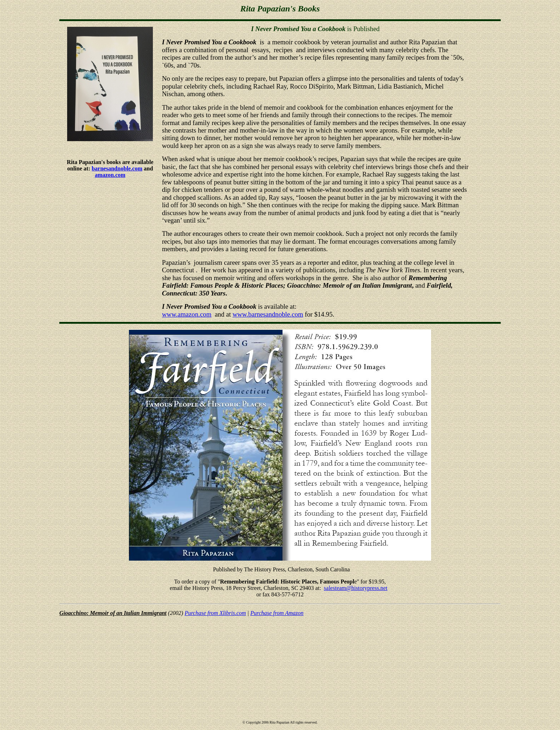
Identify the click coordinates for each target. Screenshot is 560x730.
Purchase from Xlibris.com (215, 613)
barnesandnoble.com (117, 168)
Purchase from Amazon (277, 613)
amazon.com (110, 175)
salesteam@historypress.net (356, 588)
